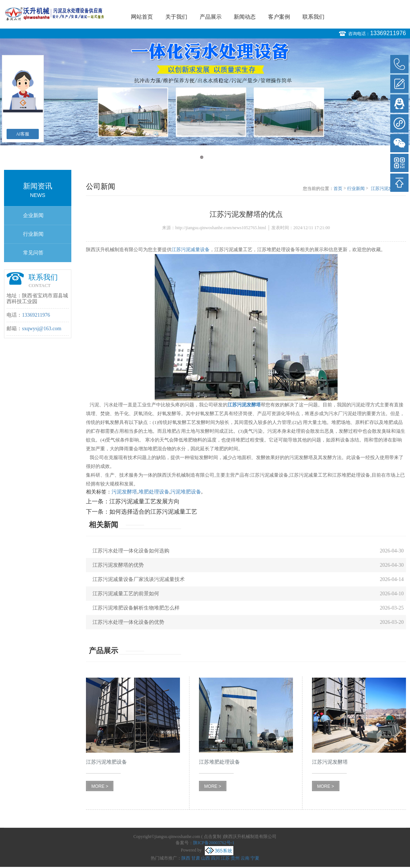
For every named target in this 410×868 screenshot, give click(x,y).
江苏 (225, 858)
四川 (215, 858)
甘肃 (196, 858)
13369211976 (388, 33)
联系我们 (313, 17)
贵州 (235, 858)
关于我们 (176, 17)
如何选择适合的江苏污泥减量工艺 (153, 512)
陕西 (186, 858)
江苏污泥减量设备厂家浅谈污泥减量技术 (139, 579)
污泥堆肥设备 (186, 492)
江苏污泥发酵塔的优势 (118, 565)
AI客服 (23, 134)
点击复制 (212, 837)
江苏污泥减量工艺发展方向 (144, 501)
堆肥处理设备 (154, 492)
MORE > (100, 786)
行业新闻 (33, 234)
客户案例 (279, 17)
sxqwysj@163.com (42, 329)
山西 (206, 858)
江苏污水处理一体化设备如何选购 (131, 551)
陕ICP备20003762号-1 (214, 843)
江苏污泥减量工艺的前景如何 (126, 594)
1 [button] (202, 157)
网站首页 (142, 17)
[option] (205, 92)
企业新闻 (33, 215)
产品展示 (211, 17)
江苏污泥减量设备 (191, 249)
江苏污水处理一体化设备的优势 (128, 622)
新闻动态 (245, 17)
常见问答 (33, 253)
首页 (338, 189)
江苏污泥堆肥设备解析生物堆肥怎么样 (136, 608)
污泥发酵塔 (124, 492)
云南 (245, 858)
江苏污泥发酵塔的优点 (388, 189)
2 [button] (209, 157)
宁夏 (255, 858)
